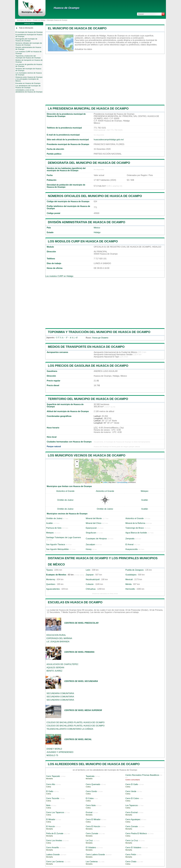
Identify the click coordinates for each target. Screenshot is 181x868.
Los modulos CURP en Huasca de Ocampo (83, 241)
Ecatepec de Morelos (56, 575)
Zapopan (90, 575)
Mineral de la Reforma (135, 523)
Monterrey (51, 579)
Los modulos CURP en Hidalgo (59, 276)
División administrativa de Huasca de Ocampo (87, 222)
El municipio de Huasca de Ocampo (77, 28)
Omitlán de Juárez (65, 500)
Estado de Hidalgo (39, 20)
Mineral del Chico (94, 523)
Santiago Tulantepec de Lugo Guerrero (64, 537)
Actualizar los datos (83, 49)
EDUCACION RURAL (56, 635)
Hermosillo (130, 589)
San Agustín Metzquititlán (58, 549)
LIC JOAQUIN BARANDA (58, 642)
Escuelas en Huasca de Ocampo (75, 602)
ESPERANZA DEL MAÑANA (59, 638)
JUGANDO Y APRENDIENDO (60, 752)
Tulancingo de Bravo (135, 528)
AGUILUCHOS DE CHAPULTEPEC (62, 664)
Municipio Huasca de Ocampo (57, 20)
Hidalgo (97, 232)
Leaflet (104, 482)
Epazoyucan (91, 528)
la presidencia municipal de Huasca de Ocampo (88, 108)
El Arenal (129, 544)
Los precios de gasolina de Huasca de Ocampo (88, 366)
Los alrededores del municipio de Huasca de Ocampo (94, 764)
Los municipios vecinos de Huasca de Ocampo (87, 455)
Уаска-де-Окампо (100, 338)
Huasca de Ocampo (66, 8)
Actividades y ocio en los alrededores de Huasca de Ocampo (29, 91)
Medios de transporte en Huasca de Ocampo (86, 347)
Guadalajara (131, 575)
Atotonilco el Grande (65, 491)
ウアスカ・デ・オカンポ (67, 338)
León (88, 570)
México (97, 228)
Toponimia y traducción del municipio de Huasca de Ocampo (99, 332)
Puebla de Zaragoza (134, 570)
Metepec (145, 491)
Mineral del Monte (94, 518)
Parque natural (54, 446)
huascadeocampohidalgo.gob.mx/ (109, 140)
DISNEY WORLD (54, 749)
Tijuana (49, 570)
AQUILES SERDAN (55, 668)
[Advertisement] (105, 79)
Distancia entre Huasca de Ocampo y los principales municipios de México (29, 79)
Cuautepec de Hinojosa (96, 539)
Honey (89, 549)
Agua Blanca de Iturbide (136, 533)
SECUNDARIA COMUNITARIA (60, 693)
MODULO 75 (52, 755)
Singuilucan (91, 533)
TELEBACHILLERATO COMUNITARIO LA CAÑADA (70, 729)
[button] (77, 462)
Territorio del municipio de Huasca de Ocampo (88, 399)
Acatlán (145, 500)
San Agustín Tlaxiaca (56, 544)
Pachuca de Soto (54, 528)
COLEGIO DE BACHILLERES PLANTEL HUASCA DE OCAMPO (76, 722)
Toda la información (26, 28)
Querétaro (51, 584)
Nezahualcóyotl (93, 579)
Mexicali (129, 579)
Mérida (129, 584)
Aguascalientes (53, 589)
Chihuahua (91, 589)
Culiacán (90, 584)
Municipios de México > (25, 20)
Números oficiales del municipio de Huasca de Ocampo (95, 196)
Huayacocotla (132, 549)
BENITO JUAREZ (54, 671)
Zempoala (130, 539)
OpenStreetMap (122, 482)
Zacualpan (90, 544)
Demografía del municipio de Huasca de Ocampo (89, 163)
